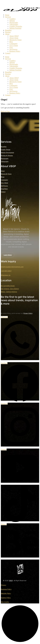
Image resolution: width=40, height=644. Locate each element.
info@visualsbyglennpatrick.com (12, 267)
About (7, 34)
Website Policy (6, 593)
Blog (11, 42)
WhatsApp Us (6, 275)
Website (12, 21)
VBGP (11, 581)
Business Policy (15, 51)
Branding (8, 30)
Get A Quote (14, 46)
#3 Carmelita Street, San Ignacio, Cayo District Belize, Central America (10, 289)
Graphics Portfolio (16, 26)
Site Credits (5, 602)
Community (13, 44)
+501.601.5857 (6, 271)
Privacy (3, 585)
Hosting (8, 32)
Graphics (12, 19)
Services (8, 17)
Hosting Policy (6, 598)
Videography (14, 24)
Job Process (13, 49)
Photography (14, 23)
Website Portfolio (15, 28)
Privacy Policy (28, 313)
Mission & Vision (15, 40)
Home (7, 15)
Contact (8, 53)
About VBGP (14, 36)
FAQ (11, 47)
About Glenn (14, 38)
